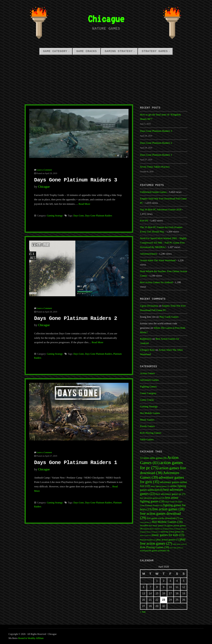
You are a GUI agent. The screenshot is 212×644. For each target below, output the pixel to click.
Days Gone (79, 216)
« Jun (143, 612)
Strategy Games (155, 51)
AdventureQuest (148, 254)
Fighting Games (148, 386)
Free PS (144, 221)
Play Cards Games (169, 317)
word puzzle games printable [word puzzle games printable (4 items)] (155, 550)
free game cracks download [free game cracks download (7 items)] (163, 518)
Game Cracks (87, 51)
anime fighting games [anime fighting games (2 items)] (160, 486)
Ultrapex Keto (147, 350)
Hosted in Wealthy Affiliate (31, 638)
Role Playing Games (151, 433)
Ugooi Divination (149, 306)
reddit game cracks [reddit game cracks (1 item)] (180, 544)
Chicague (106, 19)
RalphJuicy (146, 339)
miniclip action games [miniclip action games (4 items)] (172, 532)
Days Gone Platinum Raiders (98, 216)
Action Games (147, 373)
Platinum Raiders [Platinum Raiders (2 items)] (148, 540)
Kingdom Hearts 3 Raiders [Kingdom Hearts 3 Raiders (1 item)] (153, 529)
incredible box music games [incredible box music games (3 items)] (153, 525)
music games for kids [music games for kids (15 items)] (168, 535)
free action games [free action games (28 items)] (168, 509)
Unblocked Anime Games (153, 192)
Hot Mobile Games (150, 413)
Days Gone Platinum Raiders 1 (76, 463)
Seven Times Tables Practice (155, 167)
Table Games (147, 439)
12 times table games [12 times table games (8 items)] (153, 458)
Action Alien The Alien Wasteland (158, 260)
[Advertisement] (106, 79)
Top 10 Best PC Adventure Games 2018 (161, 209)
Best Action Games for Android (156, 282)
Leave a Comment (44, 170)
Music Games (147, 420)
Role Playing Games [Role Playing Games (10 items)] (155, 547)
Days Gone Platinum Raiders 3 (76, 180)
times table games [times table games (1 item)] (176, 548)
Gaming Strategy (119, 51)
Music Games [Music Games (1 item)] (145, 535)
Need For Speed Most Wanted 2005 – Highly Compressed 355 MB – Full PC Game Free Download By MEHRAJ (163, 243)
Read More (84, 204)
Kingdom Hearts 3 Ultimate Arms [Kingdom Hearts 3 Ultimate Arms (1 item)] (175, 529)
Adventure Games (149, 380)
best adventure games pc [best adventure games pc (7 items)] (171, 494)
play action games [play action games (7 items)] (168, 539)
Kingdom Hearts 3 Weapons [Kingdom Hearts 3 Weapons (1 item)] (150, 532)
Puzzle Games (147, 426)
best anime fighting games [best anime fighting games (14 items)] (159, 499)
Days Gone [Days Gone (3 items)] (171, 502)
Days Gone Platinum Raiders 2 (76, 319)
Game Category (55, 51)
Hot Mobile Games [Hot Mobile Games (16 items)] (167, 522)
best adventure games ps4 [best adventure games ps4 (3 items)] (152, 498)
